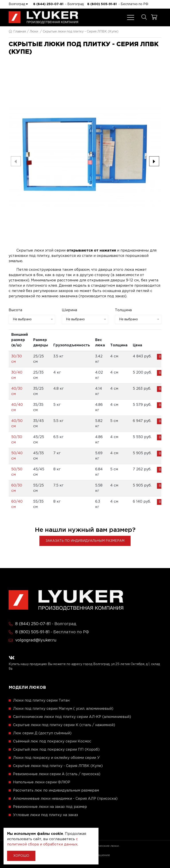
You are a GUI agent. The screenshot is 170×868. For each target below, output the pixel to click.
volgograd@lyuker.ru (36, 640)
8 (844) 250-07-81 (48, 4)
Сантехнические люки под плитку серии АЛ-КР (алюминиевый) (72, 717)
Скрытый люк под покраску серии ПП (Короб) (56, 750)
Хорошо (21, 856)
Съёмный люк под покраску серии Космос (52, 741)
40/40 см (17, 407)
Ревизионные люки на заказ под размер (50, 807)
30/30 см (17, 359)
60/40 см (17, 504)
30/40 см (17, 375)
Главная (17, 32)
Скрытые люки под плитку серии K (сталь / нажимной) (64, 725)
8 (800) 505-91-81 (102, 4)
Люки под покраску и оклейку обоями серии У (56, 758)
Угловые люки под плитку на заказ (45, 815)
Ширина (69, 310)
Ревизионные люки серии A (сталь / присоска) (57, 774)
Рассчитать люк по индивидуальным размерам (56, 791)
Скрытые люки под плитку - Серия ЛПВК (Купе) (58, 766)
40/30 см (17, 391)
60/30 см (17, 488)
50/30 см (17, 440)
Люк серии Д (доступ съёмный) (42, 733)
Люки (34, 32)
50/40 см (17, 456)
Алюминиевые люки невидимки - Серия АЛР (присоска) (65, 799)
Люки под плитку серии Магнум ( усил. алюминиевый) (63, 709)
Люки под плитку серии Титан (41, 701)
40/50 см (17, 424)
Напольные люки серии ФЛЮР (42, 782)
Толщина (123, 310)
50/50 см (17, 472)
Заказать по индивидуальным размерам (85, 541)
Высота (15, 310)
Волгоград (18, 4)
